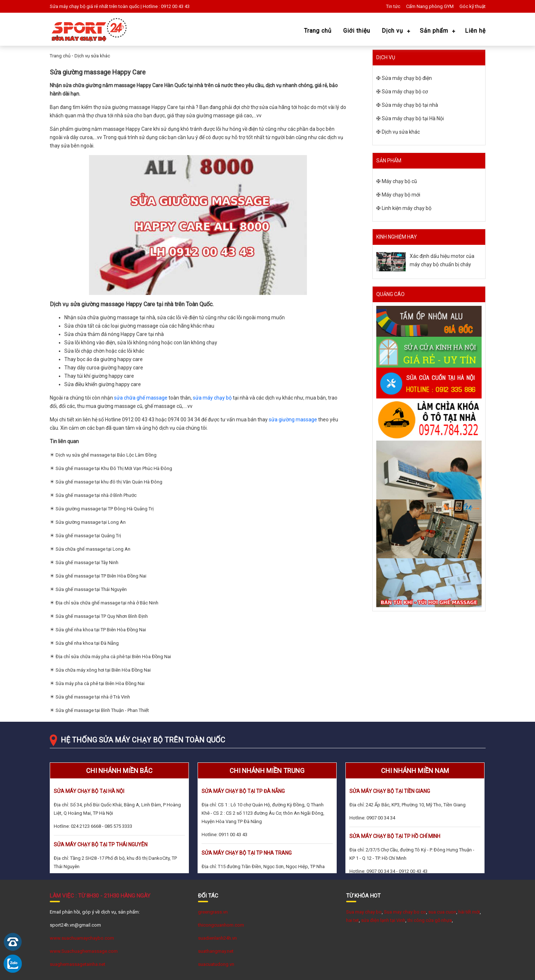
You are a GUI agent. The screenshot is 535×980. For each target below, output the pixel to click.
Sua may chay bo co (405, 912)
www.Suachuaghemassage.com (84, 951)
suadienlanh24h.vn (217, 938)
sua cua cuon (442, 912)
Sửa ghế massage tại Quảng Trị (88, 536)
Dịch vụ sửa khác (92, 56)
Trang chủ (318, 31)
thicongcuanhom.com (221, 925)
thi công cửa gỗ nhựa (430, 920)
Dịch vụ (392, 31)
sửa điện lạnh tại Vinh (383, 920)
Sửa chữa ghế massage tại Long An (93, 549)
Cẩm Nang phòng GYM (430, 6)
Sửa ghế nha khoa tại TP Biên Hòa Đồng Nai (101, 630)
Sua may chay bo (364, 912)
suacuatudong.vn (216, 964)
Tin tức (393, 6)
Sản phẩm (434, 31)
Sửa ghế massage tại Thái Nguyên (91, 589)
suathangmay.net (216, 951)
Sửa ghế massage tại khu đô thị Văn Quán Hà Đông (109, 482)
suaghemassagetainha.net (78, 964)
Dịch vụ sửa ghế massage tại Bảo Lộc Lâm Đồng (106, 455)
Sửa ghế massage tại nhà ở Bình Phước (96, 495)
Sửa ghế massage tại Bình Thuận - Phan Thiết (102, 710)
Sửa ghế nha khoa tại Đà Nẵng (87, 643)
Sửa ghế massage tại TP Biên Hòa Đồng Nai (101, 576)
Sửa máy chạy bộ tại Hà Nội (413, 118)
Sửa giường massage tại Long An (91, 522)
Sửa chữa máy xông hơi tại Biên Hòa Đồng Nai (103, 670)
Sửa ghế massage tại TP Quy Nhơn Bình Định (102, 616)
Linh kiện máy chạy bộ (407, 208)
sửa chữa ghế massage (141, 398)
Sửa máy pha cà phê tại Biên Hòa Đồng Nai (100, 683)
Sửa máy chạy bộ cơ (405, 92)
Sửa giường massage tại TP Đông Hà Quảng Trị (105, 509)
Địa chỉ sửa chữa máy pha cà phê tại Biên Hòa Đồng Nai (113, 657)
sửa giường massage (293, 420)
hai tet (352, 920)
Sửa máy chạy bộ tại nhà (410, 105)
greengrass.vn (213, 912)
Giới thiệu (357, 31)
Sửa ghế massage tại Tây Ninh (87, 562)
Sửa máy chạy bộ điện (407, 78)
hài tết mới (469, 912)
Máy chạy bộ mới (401, 195)
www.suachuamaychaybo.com (82, 938)
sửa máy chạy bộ (212, 398)
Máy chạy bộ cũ (399, 181)
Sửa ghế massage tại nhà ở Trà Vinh (93, 697)
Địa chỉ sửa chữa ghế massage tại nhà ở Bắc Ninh (107, 603)
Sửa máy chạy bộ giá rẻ (74, 6)
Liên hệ (475, 31)
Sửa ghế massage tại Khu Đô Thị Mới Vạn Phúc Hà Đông (114, 468)
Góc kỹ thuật (473, 6)
